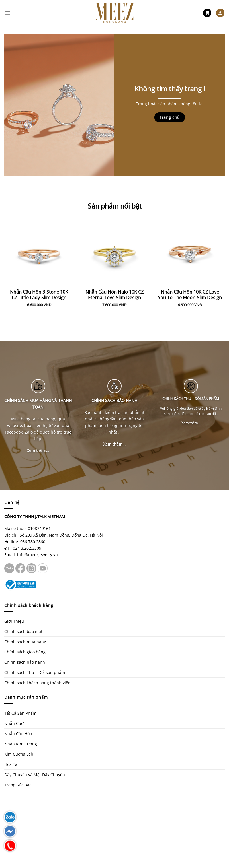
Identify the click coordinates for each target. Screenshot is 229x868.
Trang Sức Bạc (18, 785)
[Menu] (7, 13)
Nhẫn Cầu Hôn (18, 734)
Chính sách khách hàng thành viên (37, 683)
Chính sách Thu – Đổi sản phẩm (35, 672)
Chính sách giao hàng (25, 652)
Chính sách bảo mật (23, 631)
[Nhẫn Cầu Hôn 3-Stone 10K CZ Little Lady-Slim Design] (39, 251)
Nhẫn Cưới (15, 723)
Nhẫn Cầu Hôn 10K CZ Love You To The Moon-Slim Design (190, 295)
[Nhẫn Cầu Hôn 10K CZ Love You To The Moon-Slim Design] (190, 251)
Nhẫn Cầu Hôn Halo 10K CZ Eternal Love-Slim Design (114, 295)
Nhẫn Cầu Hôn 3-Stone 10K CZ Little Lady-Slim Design (39, 295)
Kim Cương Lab (19, 754)
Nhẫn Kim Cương (21, 744)
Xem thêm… (38, 451)
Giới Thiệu (14, 621)
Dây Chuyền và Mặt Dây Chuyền (35, 775)
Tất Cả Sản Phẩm (20, 713)
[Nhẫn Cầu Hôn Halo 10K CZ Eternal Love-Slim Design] (114, 251)
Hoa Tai (11, 764)
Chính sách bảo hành (25, 662)
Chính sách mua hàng (25, 642)
